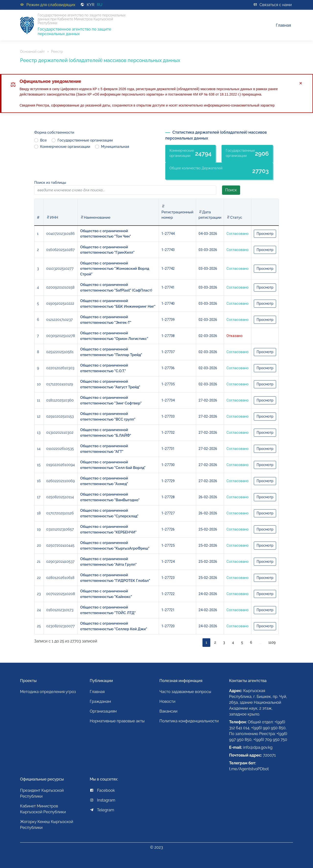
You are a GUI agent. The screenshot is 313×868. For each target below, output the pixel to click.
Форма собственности (54, 132)
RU (100, 5)
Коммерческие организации (65, 147)
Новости (167, 701)
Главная (283, 25)
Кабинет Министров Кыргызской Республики (43, 809)
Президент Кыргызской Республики (42, 793)
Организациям (103, 711)
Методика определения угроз (48, 692)
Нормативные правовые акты (117, 721)
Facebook (102, 790)
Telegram (102, 810)
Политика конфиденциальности (189, 721)
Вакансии (168, 711)
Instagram (102, 800)
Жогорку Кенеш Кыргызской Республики (47, 825)
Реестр (57, 52)
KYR (91, 5)
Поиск (231, 190)
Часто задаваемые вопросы (185, 692)
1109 (272, 642)
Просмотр (265, 234)
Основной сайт (32, 52)
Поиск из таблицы (50, 183)
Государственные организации (85, 140)
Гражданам (100, 701)
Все (43, 140)
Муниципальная (115, 147)
